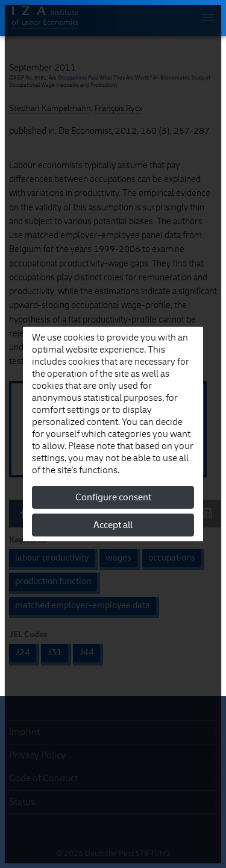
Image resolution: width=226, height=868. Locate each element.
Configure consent (113, 497)
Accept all (113, 525)
